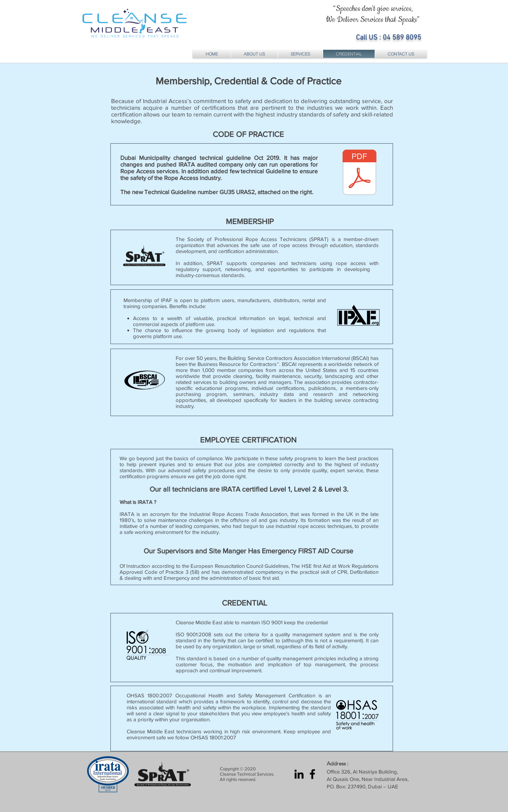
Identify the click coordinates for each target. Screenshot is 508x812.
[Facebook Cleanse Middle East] (312, 774)
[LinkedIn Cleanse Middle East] (299, 774)
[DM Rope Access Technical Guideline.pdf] (359, 173)
